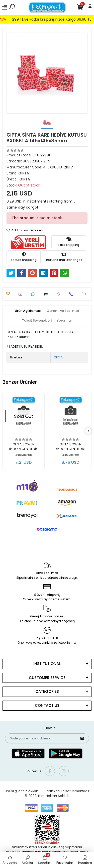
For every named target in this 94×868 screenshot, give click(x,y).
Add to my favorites (25, 230)
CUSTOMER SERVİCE (47, 678)
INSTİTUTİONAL (47, 664)
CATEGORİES (47, 691)
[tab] (28, 311)
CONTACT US (47, 705)
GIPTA (58, 357)
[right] (88, 431)
